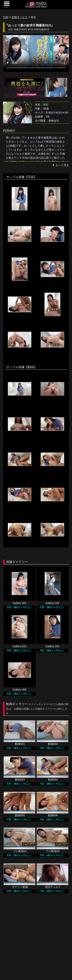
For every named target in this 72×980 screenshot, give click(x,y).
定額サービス (20, 17)
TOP (6, 17)
